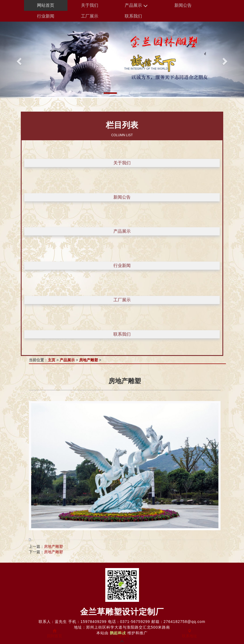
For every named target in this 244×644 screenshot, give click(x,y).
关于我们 (90, 5)
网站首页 (46, 5)
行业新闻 (46, 16)
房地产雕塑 (89, 360)
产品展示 (136, 6)
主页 (52, 360)
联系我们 (133, 16)
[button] (18, 60)
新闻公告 (183, 5)
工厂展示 (90, 16)
